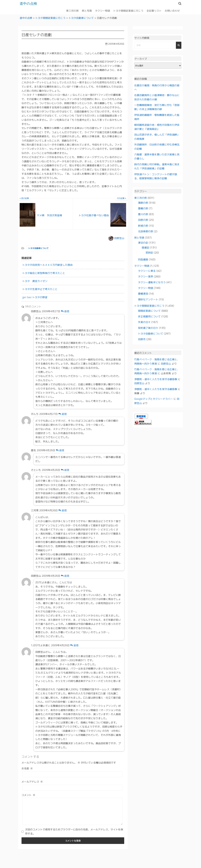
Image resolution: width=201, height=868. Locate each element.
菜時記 (149, 252)
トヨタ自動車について (38, 248)
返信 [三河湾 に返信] (63, 510)
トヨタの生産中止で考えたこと (40, 289)
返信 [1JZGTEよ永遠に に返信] (74, 645)
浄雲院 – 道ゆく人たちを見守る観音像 (156, 379)
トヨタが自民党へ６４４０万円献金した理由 (47, 265)
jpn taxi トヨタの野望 (35, 297)
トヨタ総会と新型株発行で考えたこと (44, 273)
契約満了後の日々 (148, 328)
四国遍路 (143, 259)
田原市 (142, 339)
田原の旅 (143, 220)
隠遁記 (146, 248)
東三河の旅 (72, 11)
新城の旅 (143, 226)
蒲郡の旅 (143, 203)
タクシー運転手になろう (152, 282)
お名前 (27, 768)
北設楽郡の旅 (146, 231)
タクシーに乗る (147, 271)
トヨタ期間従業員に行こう (128, 11)
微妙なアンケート (148, 299)
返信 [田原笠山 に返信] (65, 311)
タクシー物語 (103, 11)
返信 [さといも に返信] (65, 470)
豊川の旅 (143, 214)
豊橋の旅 (143, 208)
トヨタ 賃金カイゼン (35, 281)
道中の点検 (29, 3)
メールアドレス (32, 782)
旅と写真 (87, 11)
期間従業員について (149, 311)
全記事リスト (154, 11)
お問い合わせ (172, 11)
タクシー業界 (146, 276)
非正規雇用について (149, 316)
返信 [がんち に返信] (63, 414)
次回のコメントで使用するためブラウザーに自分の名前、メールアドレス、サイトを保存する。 (74, 836)
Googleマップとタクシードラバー (153, 399)
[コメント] (72, 814)
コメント (28, 795)
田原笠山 (119, 238)
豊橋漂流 (143, 294)
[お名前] (72, 774)
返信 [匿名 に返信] (60, 450)
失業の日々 (144, 322)
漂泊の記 (143, 243)
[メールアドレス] (72, 787)
